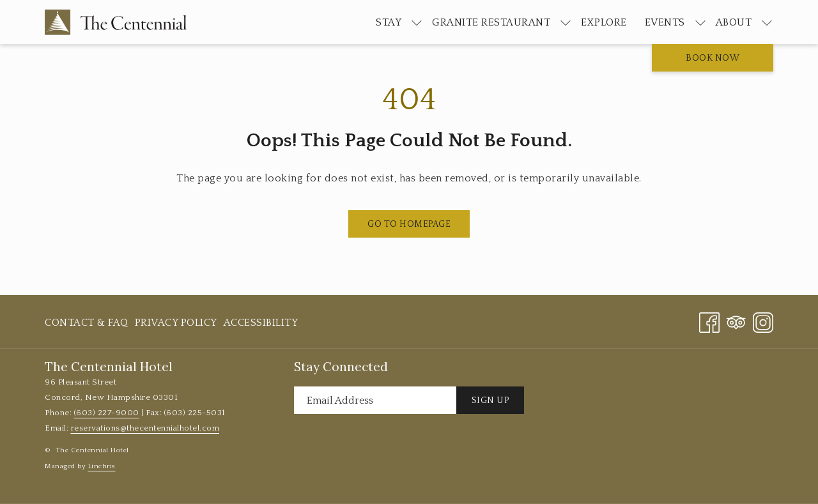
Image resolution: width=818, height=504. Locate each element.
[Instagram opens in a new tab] (763, 322)
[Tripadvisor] (736, 322)
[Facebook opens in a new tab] (709, 322)
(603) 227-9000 (107, 413)
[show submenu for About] (767, 22)
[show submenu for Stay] (417, 22)
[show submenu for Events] (700, 22)
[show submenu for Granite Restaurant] (566, 22)
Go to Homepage (409, 224)
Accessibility (261, 323)
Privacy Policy (176, 323)
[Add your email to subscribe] (375, 400)
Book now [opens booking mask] (713, 58)
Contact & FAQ (87, 323)
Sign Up (490, 401)
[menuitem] (389, 22)
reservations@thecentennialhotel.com (145, 428)
